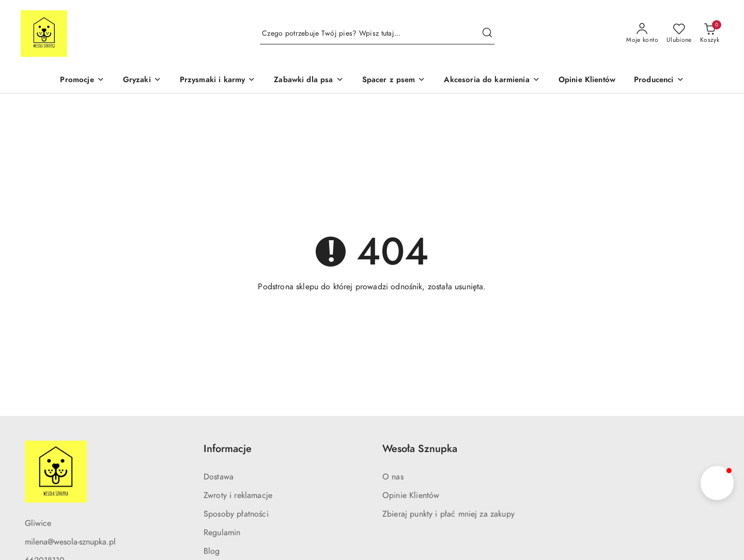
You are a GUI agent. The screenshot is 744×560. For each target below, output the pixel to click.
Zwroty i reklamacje (238, 495)
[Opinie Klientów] (587, 81)
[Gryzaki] (142, 81)
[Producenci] (659, 81)
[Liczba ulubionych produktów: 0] (679, 34)
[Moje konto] (642, 34)
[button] (717, 483)
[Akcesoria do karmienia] (492, 81)
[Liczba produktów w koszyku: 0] (710, 34)
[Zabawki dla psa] (308, 81)
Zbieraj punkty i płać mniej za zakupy (448, 514)
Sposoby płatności (236, 514)
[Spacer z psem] (394, 81)
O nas (393, 477)
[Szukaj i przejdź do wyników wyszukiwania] (487, 34)
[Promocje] (82, 81)
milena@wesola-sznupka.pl (70, 542)
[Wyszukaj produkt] (377, 34)
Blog (212, 551)
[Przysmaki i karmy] (218, 81)
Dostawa (219, 477)
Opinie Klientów (411, 495)
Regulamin (222, 533)
